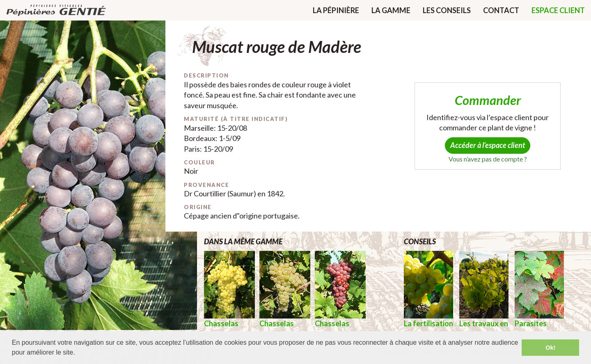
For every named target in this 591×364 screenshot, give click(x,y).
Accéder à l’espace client (488, 145)
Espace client (558, 10)
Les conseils (447, 10)
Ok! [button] (550, 348)
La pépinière (336, 10)
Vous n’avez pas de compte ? (488, 159)
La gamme (391, 10)
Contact (501, 10)
